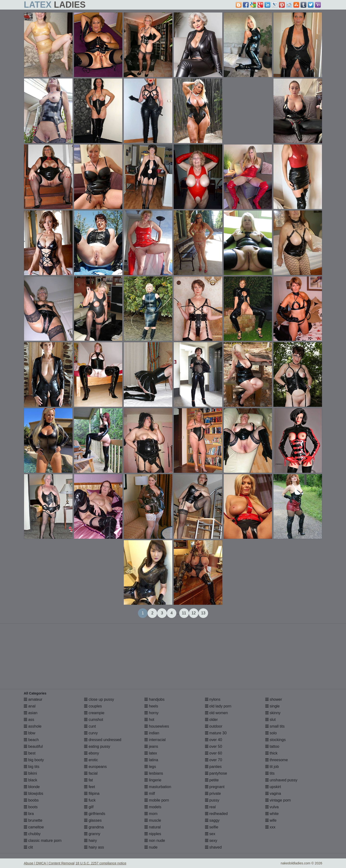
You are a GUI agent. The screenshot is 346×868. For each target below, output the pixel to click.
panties (213, 767)
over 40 (214, 740)
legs (150, 767)
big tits (32, 767)
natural (152, 827)
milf (150, 793)
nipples (153, 834)
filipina (92, 793)
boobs (31, 800)
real (210, 807)
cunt (90, 726)
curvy (91, 733)
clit (28, 847)
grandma (94, 827)
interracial (155, 740)
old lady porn (218, 706)
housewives (157, 726)
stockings (275, 740)
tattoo (272, 746)
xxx (270, 827)
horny (151, 713)
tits (270, 773)
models (153, 807)
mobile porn (157, 800)
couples (93, 706)
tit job (272, 767)
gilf (89, 807)
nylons (213, 699)
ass (29, 720)
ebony (92, 753)
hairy (90, 841)
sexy (211, 841)
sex (210, 834)
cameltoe (34, 827)
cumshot (94, 720)
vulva (272, 807)
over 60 (214, 753)
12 (194, 613)
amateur (33, 699)
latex (151, 753)
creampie (94, 713)
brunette (33, 820)
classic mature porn (43, 841)
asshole (33, 726)
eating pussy (97, 746)
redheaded (216, 814)
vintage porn (278, 800)
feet (90, 787)
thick (271, 753)
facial (91, 773)
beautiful (33, 746)
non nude (155, 841)
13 (203, 613)
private (213, 793)
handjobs (154, 699)
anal (30, 706)
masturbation (158, 787)
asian (31, 713)
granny (92, 834)
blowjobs (34, 793)
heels (151, 706)
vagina (273, 793)
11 (184, 613)
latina (151, 760)
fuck (90, 800)
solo (271, 733)
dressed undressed (103, 740)
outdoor (214, 726)
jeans (151, 746)
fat (88, 780)
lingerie (153, 780)
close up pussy (99, 699)
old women (216, 713)
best (30, 753)
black (31, 780)
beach (31, 740)
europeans (95, 767)
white (272, 814)
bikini (30, 773)
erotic (91, 760)
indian (152, 733)
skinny (273, 713)
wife (271, 820)
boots (31, 807)
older (211, 720)
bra (29, 814)
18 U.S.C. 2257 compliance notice (101, 863)
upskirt (273, 787)
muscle (153, 820)
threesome (277, 760)
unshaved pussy (281, 780)
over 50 (214, 746)
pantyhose (216, 773)
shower (274, 699)
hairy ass (94, 847)
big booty (34, 760)
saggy (212, 820)
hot (149, 720)
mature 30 (216, 733)
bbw (30, 733)
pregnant (215, 787)
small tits (275, 726)
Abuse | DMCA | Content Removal (49, 863)
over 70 (214, 760)
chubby (32, 834)
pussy (212, 800)
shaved (213, 847)
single (272, 706)
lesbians (154, 773)
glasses (93, 820)
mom (151, 814)
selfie (212, 827)
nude (151, 847)
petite (212, 780)
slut (270, 720)
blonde (32, 787)
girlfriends (95, 814)
